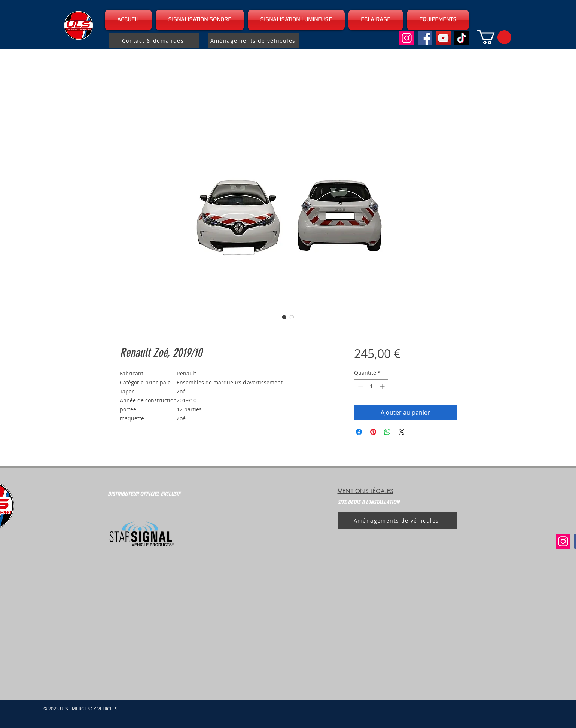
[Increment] (383, 386)
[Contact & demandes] (154, 40)
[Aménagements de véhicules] (254, 40)
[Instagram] (407, 38)
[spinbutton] (371, 386)
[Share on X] (402, 432)
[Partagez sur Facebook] (359, 432)
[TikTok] (462, 38)
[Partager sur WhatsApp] (387, 432)
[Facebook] (425, 38)
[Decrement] (360, 386)
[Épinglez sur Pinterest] (373, 432)
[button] (200, 20)
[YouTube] (443, 38)
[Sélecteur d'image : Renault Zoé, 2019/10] (284, 317)
